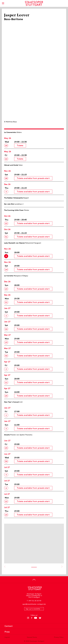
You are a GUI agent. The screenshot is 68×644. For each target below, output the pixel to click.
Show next (62, 567)
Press (7, 632)
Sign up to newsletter (33, 609)
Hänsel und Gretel (11, 165)
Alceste (7, 435)
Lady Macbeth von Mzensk (14, 243)
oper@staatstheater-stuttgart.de (34, 604)
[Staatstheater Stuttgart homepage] (34, 3)
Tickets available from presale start (33, 178)
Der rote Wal (9, 204)
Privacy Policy (59, 637)
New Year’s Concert (12, 402)
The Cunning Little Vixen (14, 210)
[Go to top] (34, 580)
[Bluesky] (40, 618)
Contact (9, 626)
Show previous (5, 567)
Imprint (7, 637)
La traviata (9, 276)
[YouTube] (36, 618)
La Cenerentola (10, 132)
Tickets (20, 145)
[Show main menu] (3, 3)
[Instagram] (28, 618)
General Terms (32, 637)
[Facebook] (32, 618)
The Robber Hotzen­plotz (14, 198)
